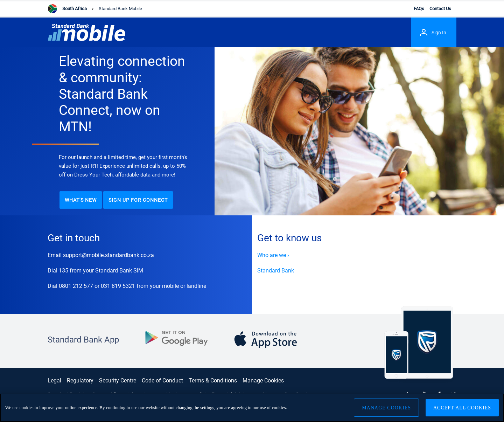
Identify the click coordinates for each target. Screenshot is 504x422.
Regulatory (80, 381)
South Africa (75, 9)
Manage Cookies (263, 381)
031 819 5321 (118, 286)
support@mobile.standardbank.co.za (108, 255)
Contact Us (440, 9)
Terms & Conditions (213, 381)
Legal (54, 381)
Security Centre (118, 381)
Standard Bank (276, 271)
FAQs (419, 9)
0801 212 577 (76, 286)
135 (64, 271)
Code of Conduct (162, 381)
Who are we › (273, 255)
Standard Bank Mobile (120, 9)
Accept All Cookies (462, 409)
